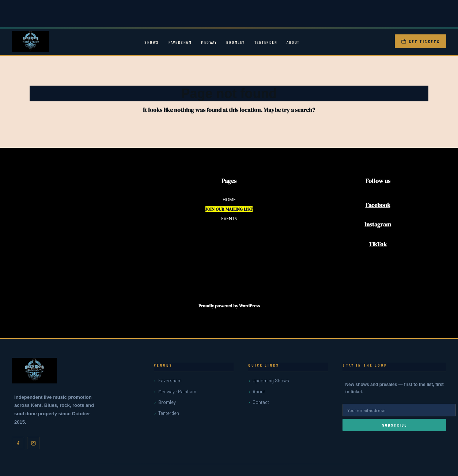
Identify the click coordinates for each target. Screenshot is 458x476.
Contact (261, 402)
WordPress (249, 306)
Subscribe (394, 425)
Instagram (378, 224)
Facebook (378, 205)
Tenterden (266, 42)
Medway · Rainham (177, 391)
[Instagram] (33, 443)
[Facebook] (18, 443)
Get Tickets (421, 41)
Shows (152, 42)
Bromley (236, 42)
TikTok (378, 244)
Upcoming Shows (271, 381)
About (293, 42)
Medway (209, 42)
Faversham (180, 42)
